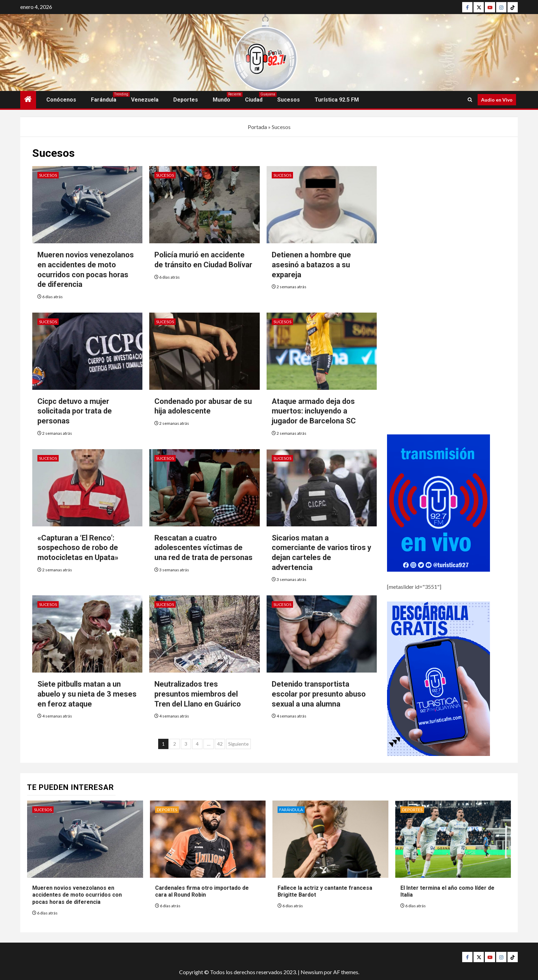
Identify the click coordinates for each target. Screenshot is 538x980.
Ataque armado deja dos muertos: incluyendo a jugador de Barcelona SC (314, 411)
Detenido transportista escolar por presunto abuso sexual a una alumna (319, 694)
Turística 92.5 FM (337, 100)
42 (220, 744)
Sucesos (289, 100)
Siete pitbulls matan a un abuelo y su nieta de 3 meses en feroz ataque (87, 694)
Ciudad (254, 100)
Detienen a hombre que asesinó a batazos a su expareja (311, 265)
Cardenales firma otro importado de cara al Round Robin (202, 891)
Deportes (186, 100)
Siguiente (238, 744)
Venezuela (145, 100)
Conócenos (61, 100)
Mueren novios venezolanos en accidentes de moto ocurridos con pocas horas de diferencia (77, 895)
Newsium (312, 972)
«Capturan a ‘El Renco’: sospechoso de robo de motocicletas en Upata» (78, 548)
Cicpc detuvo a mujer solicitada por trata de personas (75, 411)
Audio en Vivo (497, 100)
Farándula (104, 100)
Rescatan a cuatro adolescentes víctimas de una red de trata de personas (203, 548)
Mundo (221, 100)
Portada (257, 127)
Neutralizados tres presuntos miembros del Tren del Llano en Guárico (198, 694)
